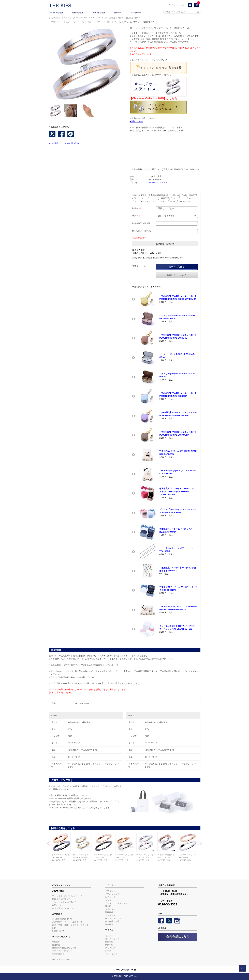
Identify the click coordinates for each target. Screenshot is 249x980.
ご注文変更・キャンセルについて (67, 922)
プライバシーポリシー (62, 951)
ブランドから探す (100, 12)
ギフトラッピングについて (64, 908)
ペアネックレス (112, 894)
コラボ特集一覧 (135, 12)
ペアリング (110, 891)
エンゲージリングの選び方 (64, 902)
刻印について (58, 905)
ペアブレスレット (113, 918)
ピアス (108, 951)
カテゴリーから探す (57, 12)
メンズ (108, 900)
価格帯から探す (79, 12)
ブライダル (110, 909)
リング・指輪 (86, 22)
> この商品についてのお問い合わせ (65, 143)
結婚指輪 (109, 942)
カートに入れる (177, 267)
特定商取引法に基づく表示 (64, 948)
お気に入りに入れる (177, 275)
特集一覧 (118, 12)
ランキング (110, 915)
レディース (110, 897)
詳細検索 (109, 924)
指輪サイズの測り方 (61, 899)
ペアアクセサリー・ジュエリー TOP (62, 22)
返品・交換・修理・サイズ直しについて (70, 925)
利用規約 (56, 942)
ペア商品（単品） (113, 921)
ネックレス (110, 948)
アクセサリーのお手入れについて (67, 896)
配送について (58, 931)
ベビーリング (111, 954)
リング (108, 936)
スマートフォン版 (121, 970)
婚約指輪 (109, 945)
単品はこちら (137, 121)
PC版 (134, 970)
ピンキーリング (112, 939)
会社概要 (56, 945)
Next (201, 844)
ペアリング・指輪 (103, 22)
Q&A (54, 928)
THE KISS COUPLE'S (157, 183)
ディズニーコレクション (116, 903)
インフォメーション (176, 5)
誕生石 (108, 906)
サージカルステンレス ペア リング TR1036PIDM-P (134, 22)
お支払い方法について (62, 919)
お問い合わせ (58, 954)
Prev (48, 844)
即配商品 (109, 912)
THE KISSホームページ (63, 959)
